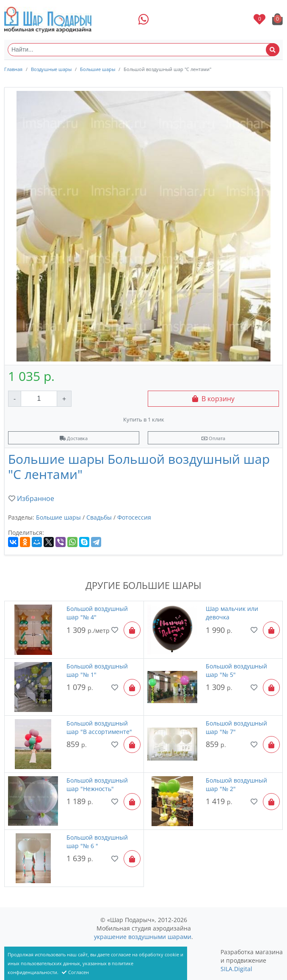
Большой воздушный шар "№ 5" (236, 670)
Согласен (75, 972)
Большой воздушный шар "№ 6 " (97, 842)
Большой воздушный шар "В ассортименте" (99, 727)
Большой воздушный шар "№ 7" (236, 727)
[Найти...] (143, 50)
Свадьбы (99, 517)
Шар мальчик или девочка (232, 613)
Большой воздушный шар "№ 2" (236, 784)
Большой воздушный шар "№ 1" (97, 670)
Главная (13, 69)
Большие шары (98, 69)
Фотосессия (134, 517)
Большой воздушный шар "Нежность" (97, 784)
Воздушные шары (51, 69)
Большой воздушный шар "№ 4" (97, 613)
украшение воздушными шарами (143, 937)
